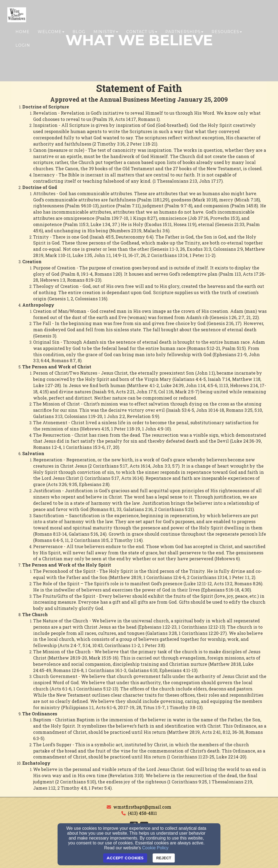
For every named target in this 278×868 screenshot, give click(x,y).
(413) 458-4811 (142, 813)
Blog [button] (79, 32)
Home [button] (23, 32)
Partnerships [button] (184, 32)
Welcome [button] (51, 32)
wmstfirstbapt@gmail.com (142, 807)
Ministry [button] (106, 32)
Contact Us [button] (142, 32)
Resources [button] (227, 32)
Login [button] (23, 45)
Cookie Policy (155, 848)
